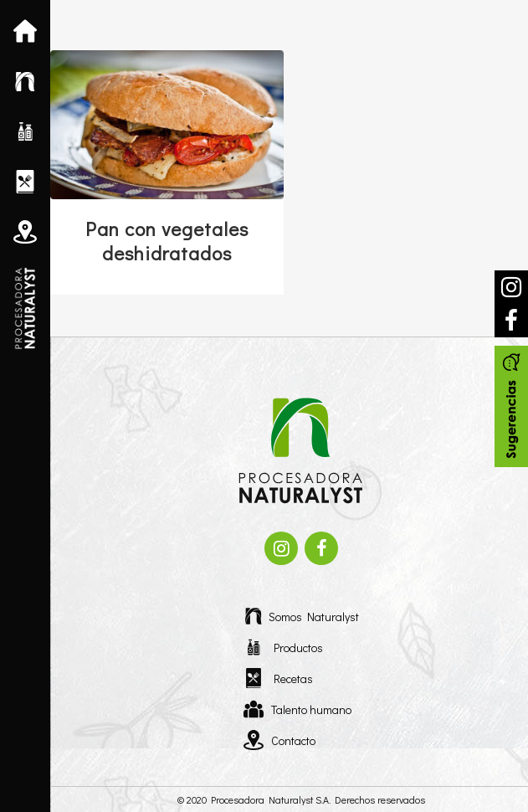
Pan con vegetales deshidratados (167, 241)
